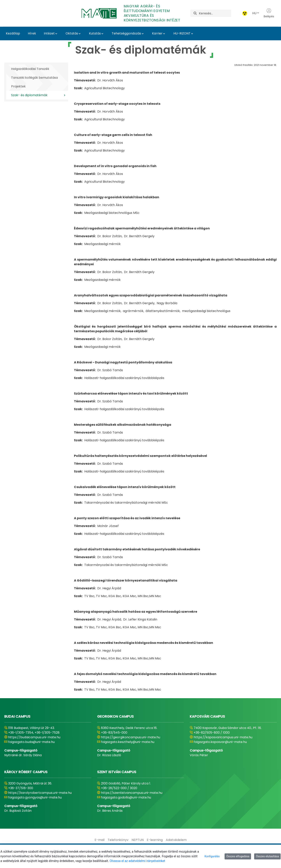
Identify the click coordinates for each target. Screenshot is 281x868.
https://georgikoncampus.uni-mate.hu (131, 737)
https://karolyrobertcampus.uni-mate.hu (40, 793)
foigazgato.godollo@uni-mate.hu (126, 797)
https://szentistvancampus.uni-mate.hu (132, 793)
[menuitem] (100, 840)
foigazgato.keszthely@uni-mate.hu (128, 742)
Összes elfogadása (238, 856)
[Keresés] (215, 13)
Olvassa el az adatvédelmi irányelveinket (137, 861)
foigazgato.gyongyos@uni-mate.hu (35, 797)
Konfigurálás (212, 856)
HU (256, 13)
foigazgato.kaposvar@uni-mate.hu (220, 742)
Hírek (32, 33)
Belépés (269, 13)
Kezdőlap (13, 33)
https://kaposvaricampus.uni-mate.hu (223, 737)
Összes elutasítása (267, 856)
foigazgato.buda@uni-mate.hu (31, 742)
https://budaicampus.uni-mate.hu (34, 737)
